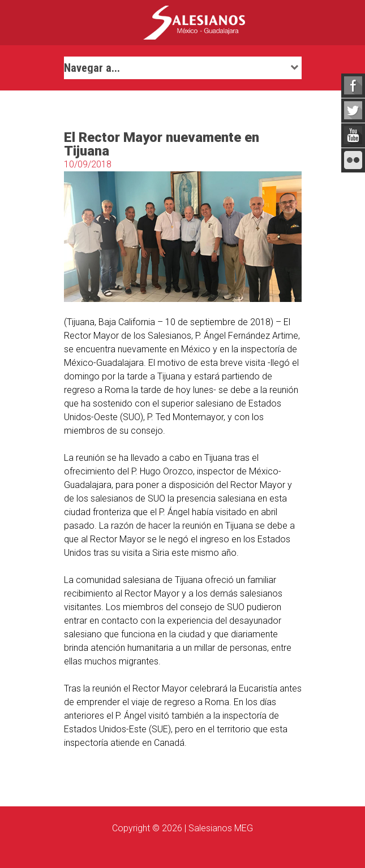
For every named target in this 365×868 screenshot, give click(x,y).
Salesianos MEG (221, 828)
